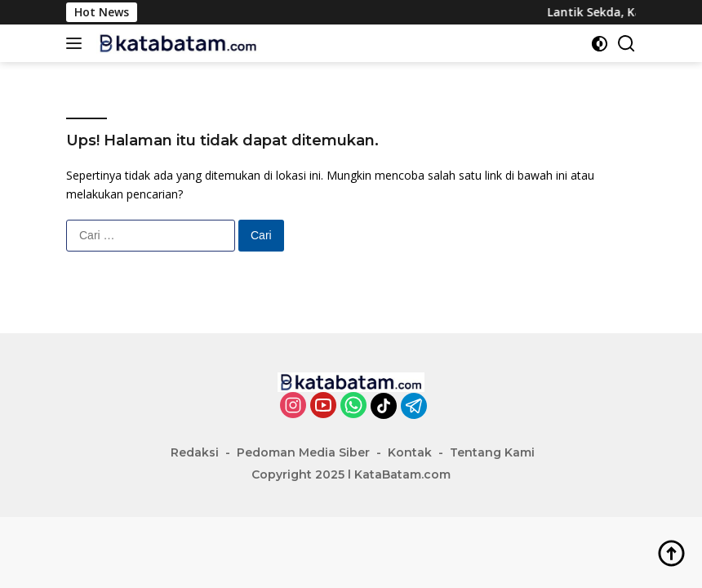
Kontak (410, 452)
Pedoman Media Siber (303, 452)
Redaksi (195, 452)
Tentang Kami (492, 452)
